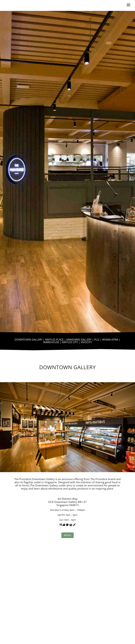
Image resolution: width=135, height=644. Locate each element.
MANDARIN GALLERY (79, 339)
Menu (67, 535)
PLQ (97, 339)
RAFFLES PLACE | (56, 339)
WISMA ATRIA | (111, 339)
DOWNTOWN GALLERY (28, 339)
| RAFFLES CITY (68, 342)
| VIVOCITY (85, 342)
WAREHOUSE (51, 342)
